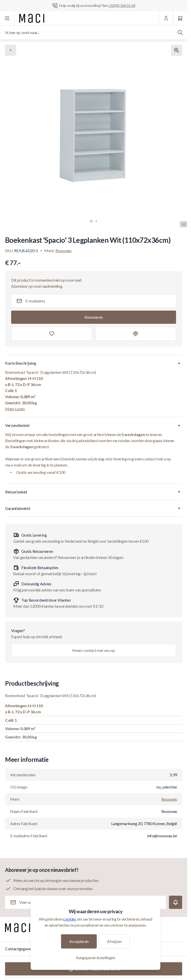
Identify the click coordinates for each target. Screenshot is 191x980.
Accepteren (79, 941)
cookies (70, 919)
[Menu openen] (7, 18)
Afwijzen (114, 941)
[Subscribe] (94, 317)
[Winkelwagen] (180, 18)
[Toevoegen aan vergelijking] (136, 334)
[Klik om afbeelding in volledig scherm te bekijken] (177, 50)
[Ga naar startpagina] (32, 18)
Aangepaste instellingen (95, 958)
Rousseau (63, 251)
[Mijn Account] (166, 18)
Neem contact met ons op (94, 650)
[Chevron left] (11, 50)
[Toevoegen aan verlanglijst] (52, 334)
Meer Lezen (15, 409)
